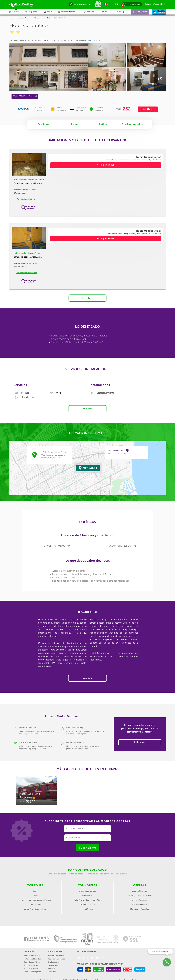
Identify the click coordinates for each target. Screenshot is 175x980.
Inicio (12, 18)
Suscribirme (87, 845)
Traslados (52, 969)
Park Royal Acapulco (140, 897)
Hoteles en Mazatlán (32, 956)
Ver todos (87, 406)
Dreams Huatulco (140, 888)
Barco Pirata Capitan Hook (35, 907)
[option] (37, 790)
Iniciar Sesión (134, 4)
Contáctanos (54, 978)
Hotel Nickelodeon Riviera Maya (87, 897)
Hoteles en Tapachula (42, 18)
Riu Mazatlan (87, 893)
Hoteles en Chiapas (24, 18)
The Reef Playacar (140, 902)
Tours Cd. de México (32, 960)
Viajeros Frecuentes (56, 953)
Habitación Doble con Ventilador (29, 180)
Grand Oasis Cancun (87, 888)
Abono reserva (140, 978)
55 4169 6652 (155, 160)
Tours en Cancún (31, 963)
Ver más (88, 676)
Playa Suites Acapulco (140, 907)
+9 (160, 79)
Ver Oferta (148, 109)
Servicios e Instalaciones (133, 124)
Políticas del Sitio (69, 978)
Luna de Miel (53, 963)
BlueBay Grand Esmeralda (140, 893)
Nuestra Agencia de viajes (36, 978)
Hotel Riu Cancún (87, 902)
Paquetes (52, 966)
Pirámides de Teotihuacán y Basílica (35, 897)
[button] (71, 12)
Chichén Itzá (35, 902)
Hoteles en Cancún (32, 953)
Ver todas (87, 296)
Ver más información (27, 199)
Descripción (43, 124)
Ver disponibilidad (106, 165)
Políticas (103, 124)
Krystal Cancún (87, 907)
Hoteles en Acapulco (32, 969)
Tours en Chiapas (31, 966)
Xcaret (35, 888)
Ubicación (73, 124)
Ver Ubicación (94, 40)
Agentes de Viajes (116, 978)
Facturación (102, 978)
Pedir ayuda (140, 740)
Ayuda (129, 978)
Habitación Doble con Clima (27, 253)
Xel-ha (35, 893)
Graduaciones (53, 960)
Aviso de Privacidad (87, 978)
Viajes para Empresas (56, 956)
